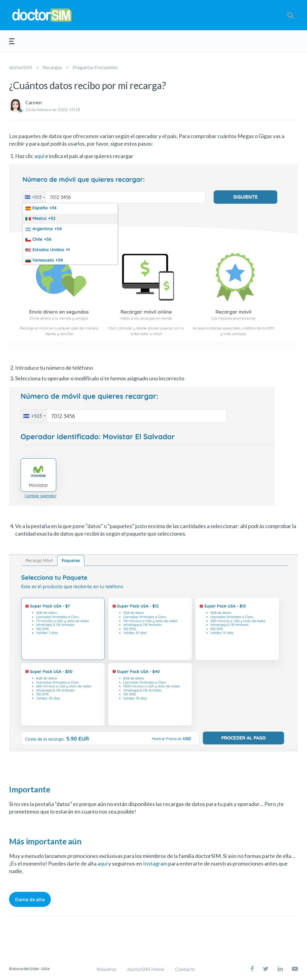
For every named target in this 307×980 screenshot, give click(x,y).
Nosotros (106, 969)
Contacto (185, 969)
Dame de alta (30, 899)
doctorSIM (21, 67)
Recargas (52, 67)
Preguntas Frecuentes (95, 67)
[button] (290, 15)
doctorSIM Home (146, 969)
